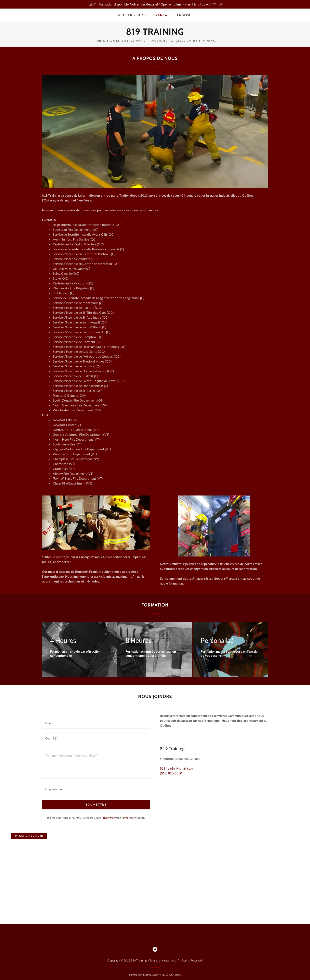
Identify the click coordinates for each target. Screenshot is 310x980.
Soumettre (96, 804)
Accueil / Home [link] (133, 15)
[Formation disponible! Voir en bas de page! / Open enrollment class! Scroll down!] (155, 4)
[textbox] (96, 723)
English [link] (184, 15)
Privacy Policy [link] (109, 818)
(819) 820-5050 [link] (171, 773)
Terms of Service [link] (130, 818)
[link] (155, 33)
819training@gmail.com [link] (176, 768)
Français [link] (162, 15)
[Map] (155, 878)
